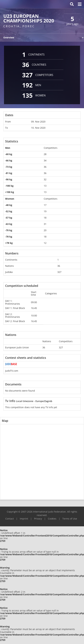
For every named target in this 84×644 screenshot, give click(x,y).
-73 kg (9, 167)
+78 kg (9, 243)
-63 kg (9, 224)
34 (45, 160)
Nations (9, 266)
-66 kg (9, 160)
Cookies (52, 519)
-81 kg (9, 173)
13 (45, 186)
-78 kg (9, 237)
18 (45, 218)
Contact (10, 519)
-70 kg (9, 230)
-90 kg (9, 179)
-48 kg (9, 205)
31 (45, 224)
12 (45, 243)
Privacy (38, 519)
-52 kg (9, 211)
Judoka (9, 272)
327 (59, 272)
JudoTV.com (12, 371)
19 (45, 211)
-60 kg (9, 154)
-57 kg (9, 218)
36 (45, 167)
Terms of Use (70, 519)
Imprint (24, 519)
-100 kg (9, 186)
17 (45, 205)
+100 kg (10, 192)
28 (45, 154)
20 (45, 230)
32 (45, 179)
